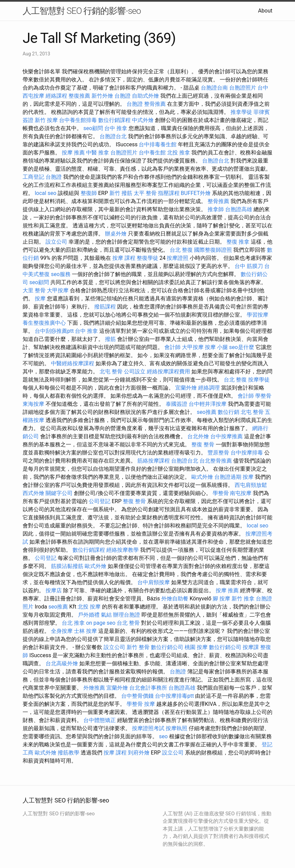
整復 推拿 (238, 242)
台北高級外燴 (62, 663)
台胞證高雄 (239, 209)
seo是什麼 (242, 347)
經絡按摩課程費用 (168, 371)
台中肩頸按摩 (154, 582)
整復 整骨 (203, 444)
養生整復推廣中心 (44, 323)
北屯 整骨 (111, 371)
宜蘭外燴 (186, 388)
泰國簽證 (177, 404)
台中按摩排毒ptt (174, 696)
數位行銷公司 (167, 647)
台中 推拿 (116, 128)
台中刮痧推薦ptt (54, 331)
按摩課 (251, 647)
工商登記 (33, 177)
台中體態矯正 (100, 720)
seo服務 (61, 274)
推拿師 (216, 209)
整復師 (89, 193)
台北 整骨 (128, 623)
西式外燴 (33, 493)
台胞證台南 (214, 88)
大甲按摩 (58, 290)
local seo (46, 193)
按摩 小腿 (216, 347)
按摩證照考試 (148, 728)
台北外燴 (198, 436)
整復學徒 (147, 258)
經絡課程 (56, 96)
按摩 (40, 299)
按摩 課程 (124, 258)
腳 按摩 (221, 599)
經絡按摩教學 (123, 550)
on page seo (101, 623)
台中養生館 (152, 153)
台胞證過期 (228, 477)
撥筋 (110, 339)
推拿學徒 (241, 112)
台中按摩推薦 (226, 436)
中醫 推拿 (98, 153)
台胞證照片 (243, 88)
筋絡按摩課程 (154, 461)
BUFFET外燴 (196, 193)
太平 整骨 (145, 193)
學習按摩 (258, 315)
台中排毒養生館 (158, 144)
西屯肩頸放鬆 (251, 485)
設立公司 (56, 242)
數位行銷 (229, 412)
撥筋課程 (105, 307)
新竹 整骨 (138, 647)
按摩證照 (178, 258)
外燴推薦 (94, 688)
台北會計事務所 (148, 688)
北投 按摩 (89, 607)
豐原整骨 (218, 453)
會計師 (172, 347)
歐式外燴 (202, 477)
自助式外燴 (145, 96)
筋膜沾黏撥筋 (67, 566)
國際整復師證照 (213, 250)
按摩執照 (177, 728)
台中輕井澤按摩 (208, 404)
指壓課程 (169, 193)
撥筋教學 (69, 753)
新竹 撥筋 (121, 193)
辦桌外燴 (116, 234)
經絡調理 (209, 388)
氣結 (106, 615)
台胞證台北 (113, 136)
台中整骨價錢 (137, 696)
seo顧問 (93, 128)
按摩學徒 (259, 380)
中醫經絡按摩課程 (73, 363)
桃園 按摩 (196, 647)
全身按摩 (62, 631)
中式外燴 (143, 120)
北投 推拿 (179, 153)
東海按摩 (33, 404)
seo (163, 736)
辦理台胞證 (127, 615)
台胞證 (123, 96)
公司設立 (135, 371)
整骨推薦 (155, 104)
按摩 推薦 (73, 153)
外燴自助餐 (175, 599)
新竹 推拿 (243, 599)
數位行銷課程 (114, 120)
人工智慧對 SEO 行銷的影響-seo (82, 11)
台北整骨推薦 (216, 461)
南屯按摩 (241, 493)
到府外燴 (139, 753)
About (265, 11)
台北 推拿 (73, 623)
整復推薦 (79, 96)
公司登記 (100, 501)
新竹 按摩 (46, 120)
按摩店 (54, 590)
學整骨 (263, 396)
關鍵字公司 (59, 493)
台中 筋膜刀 (249, 266)
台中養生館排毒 (78, 120)
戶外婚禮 (89, 615)
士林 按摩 (85, 631)
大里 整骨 (34, 290)
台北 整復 (181, 250)
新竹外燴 (102, 96)
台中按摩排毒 (247, 453)
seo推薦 (207, 412)
